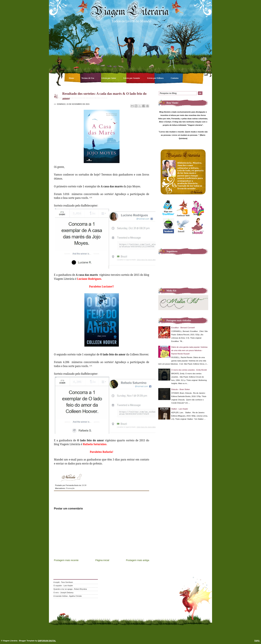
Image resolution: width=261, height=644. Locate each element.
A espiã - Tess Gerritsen (63, 582)
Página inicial (102, 560)
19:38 (84, 485)
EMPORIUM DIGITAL (47, 641)
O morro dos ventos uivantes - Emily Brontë (189, 370)
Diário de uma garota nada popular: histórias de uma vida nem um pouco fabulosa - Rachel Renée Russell (189, 350)
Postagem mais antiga (138, 560)
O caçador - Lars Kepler (63, 586)
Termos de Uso (88, 78)
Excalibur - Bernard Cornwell (183, 328)
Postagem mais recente (66, 560)
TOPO (257, 641)
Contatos (175, 78)
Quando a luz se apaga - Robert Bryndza (70, 589)
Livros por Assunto (132, 78)
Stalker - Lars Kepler (180, 409)
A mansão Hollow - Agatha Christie (68, 596)
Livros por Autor (109, 78)
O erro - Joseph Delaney (63, 593)
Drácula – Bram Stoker (181, 389)
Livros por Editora (156, 78)
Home (72, 78)
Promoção (70, 488)
